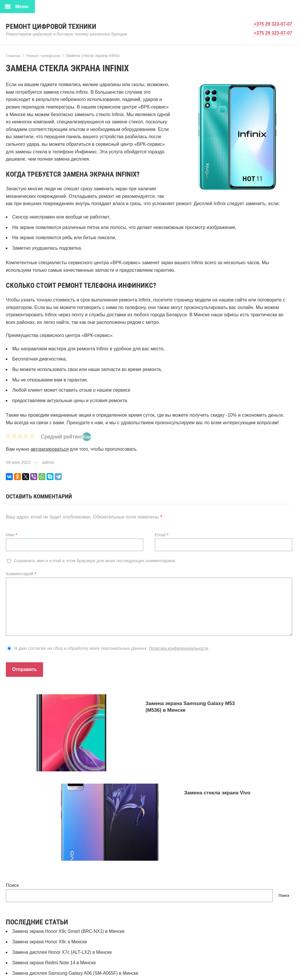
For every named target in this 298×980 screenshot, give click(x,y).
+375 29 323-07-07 (272, 24)
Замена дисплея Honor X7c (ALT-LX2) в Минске (63, 876)
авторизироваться (50, 449)
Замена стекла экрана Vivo (195, 781)
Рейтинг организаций (35, 930)
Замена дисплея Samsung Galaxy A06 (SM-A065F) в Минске (77, 897)
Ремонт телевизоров (34, 971)
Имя (11, 534)
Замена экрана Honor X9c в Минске (51, 866)
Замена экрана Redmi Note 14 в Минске (55, 886)
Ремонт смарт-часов (34, 961)
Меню (22, 7)
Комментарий (21, 573)
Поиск (12, 809)
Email (162, 534)
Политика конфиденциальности (181, 648)
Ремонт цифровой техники (58, 26)
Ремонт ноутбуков (32, 950)
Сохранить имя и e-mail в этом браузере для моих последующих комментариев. (95, 560)
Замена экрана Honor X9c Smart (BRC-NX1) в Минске (70, 855)
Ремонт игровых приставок (41, 940)
